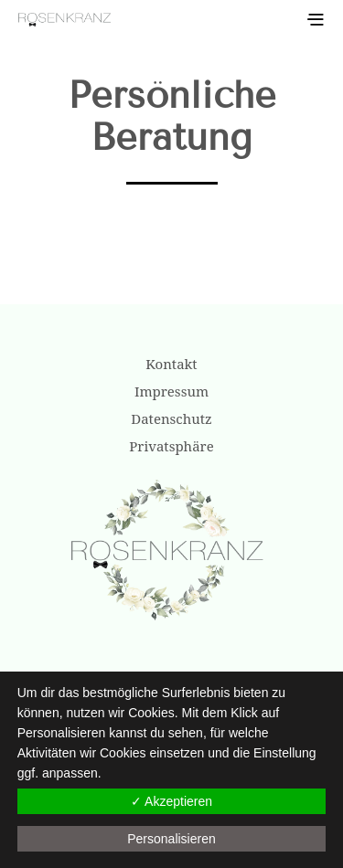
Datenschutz (171, 418)
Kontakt (171, 364)
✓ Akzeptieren (171, 801)
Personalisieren (171, 839)
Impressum (171, 391)
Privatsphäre (171, 446)
